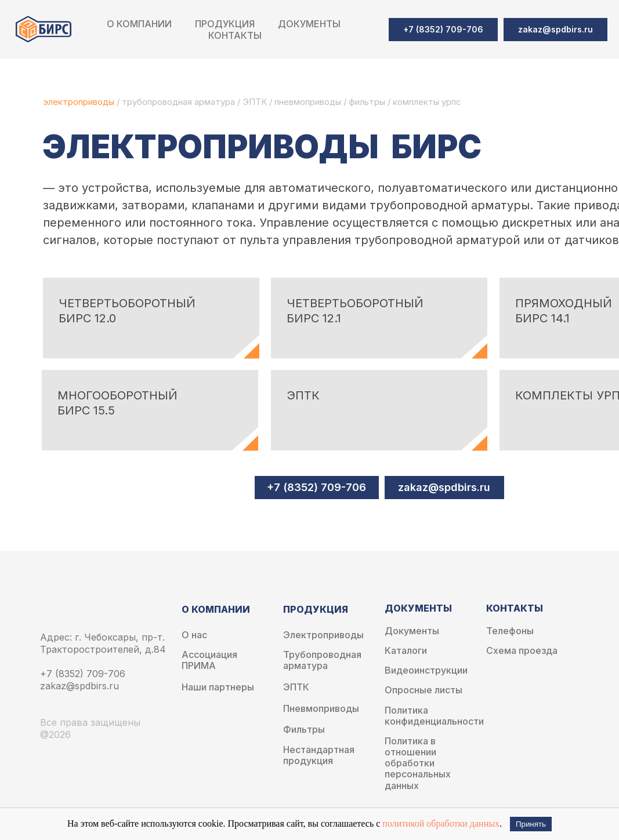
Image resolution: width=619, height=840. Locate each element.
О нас (194, 635)
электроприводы (80, 102)
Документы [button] (309, 24)
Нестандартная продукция (319, 755)
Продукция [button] (225, 24)
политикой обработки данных (441, 823)
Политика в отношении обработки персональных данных (418, 763)
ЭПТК (255, 102)
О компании (139, 24)
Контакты (235, 35)
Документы (412, 631)
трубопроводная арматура (178, 102)
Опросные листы (423, 690)
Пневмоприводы (321, 709)
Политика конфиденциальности (434, 716)
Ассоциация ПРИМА (209, 660)
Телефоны (510, 631)
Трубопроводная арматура (322, 660)
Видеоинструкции (426, 670)
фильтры (368, 102)
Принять (531, 824)
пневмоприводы (309, 102)
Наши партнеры (218, 687)
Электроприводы (323, 635)
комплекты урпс (427, 102)
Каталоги (406, 651)
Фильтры (304, 730)
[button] (555, 30)
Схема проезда (522, 651)
